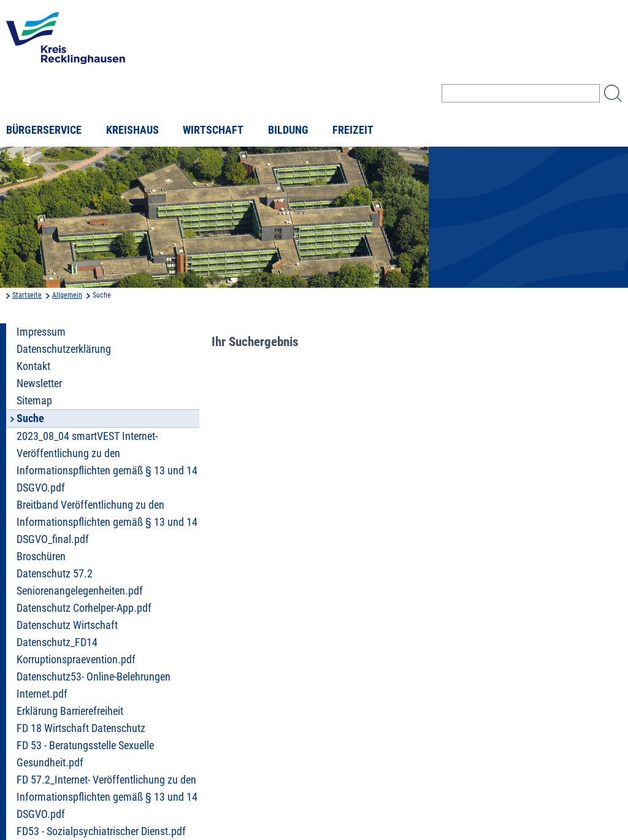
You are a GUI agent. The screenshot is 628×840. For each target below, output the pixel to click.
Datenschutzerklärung (64, 349)
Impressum (41, 332)
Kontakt (33, 366)
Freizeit (353, 130)
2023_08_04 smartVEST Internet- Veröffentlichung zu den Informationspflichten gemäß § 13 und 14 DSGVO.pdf (107, 462)
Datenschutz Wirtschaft (67, 625)
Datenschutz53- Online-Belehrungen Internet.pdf (94, 685)
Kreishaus (132, 130)
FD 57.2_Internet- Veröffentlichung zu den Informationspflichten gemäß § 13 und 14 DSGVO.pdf (107, 797)
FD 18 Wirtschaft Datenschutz (81, 728)
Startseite (27, 295)
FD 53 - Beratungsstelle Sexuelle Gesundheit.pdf (85, 754)
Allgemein (67, 295)
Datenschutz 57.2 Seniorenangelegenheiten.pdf (80, 582)
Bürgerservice (44, 130)
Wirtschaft (213, 130)
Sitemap (34, 401)
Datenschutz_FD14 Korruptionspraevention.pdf (76, 651)
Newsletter (39, 383)
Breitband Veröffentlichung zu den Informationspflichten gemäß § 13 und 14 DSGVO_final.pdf (107, 522)
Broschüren (41, 557)
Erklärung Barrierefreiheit (70, 711)
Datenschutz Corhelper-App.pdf (84, 608)
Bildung (288, 130)
